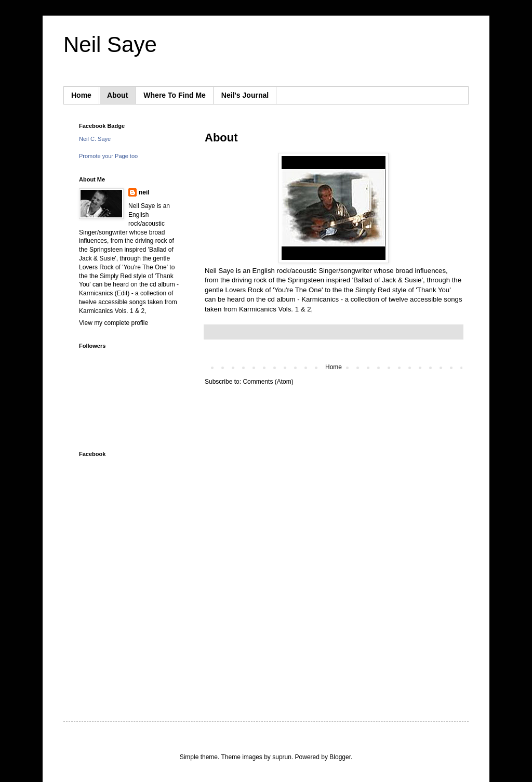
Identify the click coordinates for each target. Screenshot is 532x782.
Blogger (340, 757)
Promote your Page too (108, 156)
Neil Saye (110, 44)
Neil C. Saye (95, 139)
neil (144, 192)
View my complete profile (114, 323)
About (117, 95)
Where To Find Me (175, 95)
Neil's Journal (245, 95)
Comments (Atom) (268, 382)
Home (81, 95)
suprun (282, 757)
